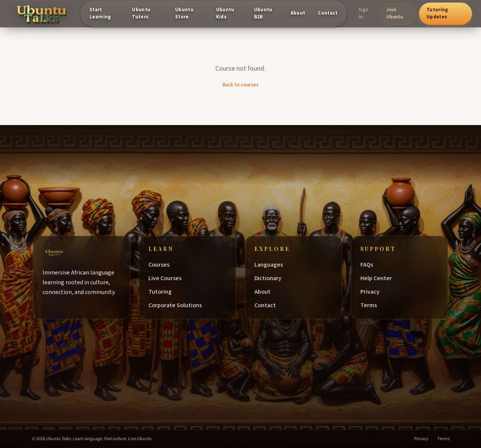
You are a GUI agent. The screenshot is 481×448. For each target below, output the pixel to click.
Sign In (363, 14)
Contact (328, 13)
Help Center (380, 278)
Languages (272, 265)
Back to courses (240, 85)
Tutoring (164, 292)
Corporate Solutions (179, 305)
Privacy (374, 292)
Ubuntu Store (184, 14)
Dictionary (272, 278)
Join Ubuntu (395, 14)
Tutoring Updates (437, 14)
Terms (372, 305)
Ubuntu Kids (225, 14)
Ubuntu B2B (263, 14)
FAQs (371, 265)
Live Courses (169, 278)
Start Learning (100, 14)
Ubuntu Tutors (141, 14)
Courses (163, 265)
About (298, 13)
